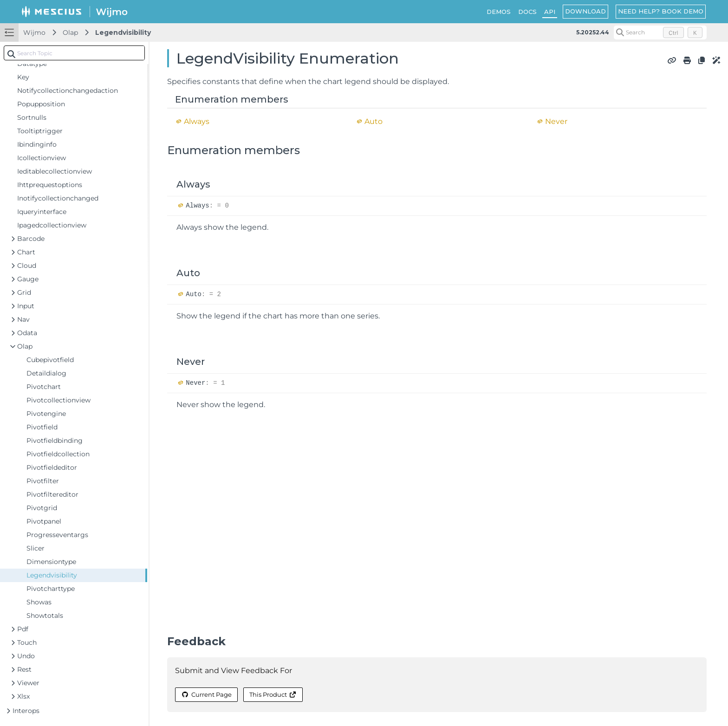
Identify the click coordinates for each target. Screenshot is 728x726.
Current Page (206, 694)
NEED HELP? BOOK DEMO (661, 11)
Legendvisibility (123, 32)
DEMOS (499, 12)
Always (197, 121)
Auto (374, 121)
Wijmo (34, 32)
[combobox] (74, 53)
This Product (273, 694)
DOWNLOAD (585, 11)
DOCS (527, 12)
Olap (70, 32)
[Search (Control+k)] (660, 32)
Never (556, 121)
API (550, 12)
